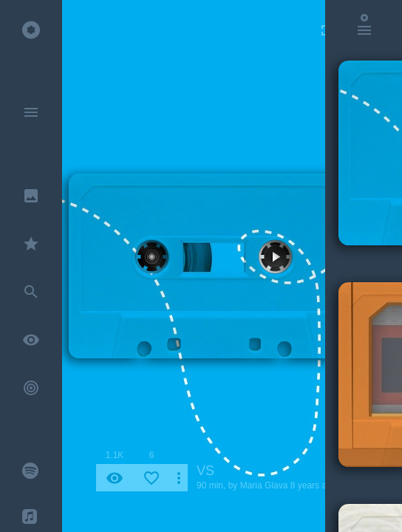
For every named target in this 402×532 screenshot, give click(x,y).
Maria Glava (264, 485)
